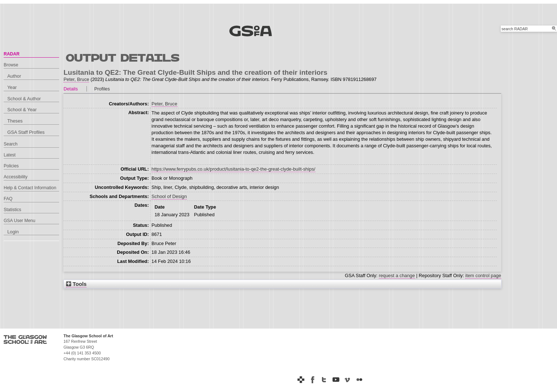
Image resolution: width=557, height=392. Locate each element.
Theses (15, 121)
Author (14, 76)
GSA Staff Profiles (26, 132)
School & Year (22, 110)
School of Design (169, 196)
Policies (11, 166)
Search (11, 144)
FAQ (8, 199)
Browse (11, 65)
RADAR (11, 54)
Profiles (102, 89)
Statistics (12, 210)
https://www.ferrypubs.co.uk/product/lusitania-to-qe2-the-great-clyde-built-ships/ (233, 169)
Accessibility (16, 177)
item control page (483, 275)
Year (12, 87)
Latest (10, 155)
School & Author (24, 99)
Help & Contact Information (30, 188)
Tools (76, 284)
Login (13, 232)
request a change (397, 275)
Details (71, 89)
